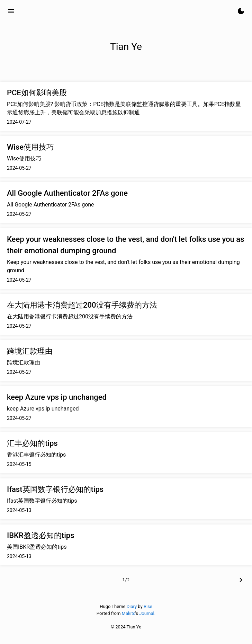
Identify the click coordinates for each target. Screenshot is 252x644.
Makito (129, 613)
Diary (132, 606)
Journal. (147, 613)
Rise (148, 606)
